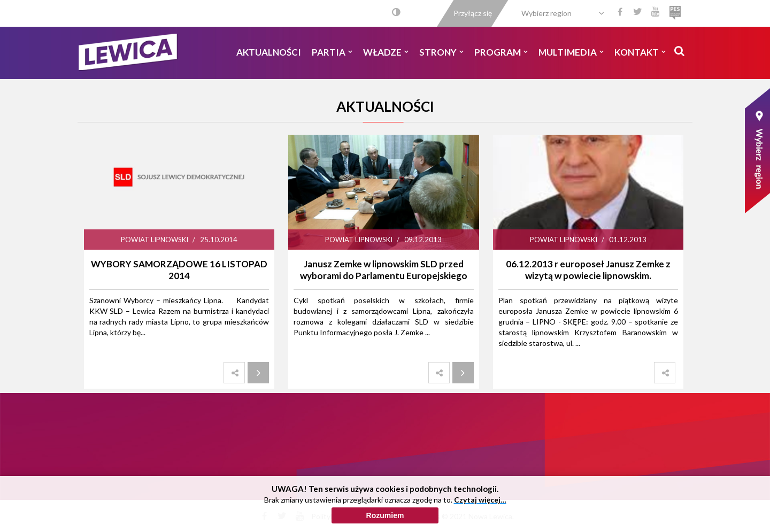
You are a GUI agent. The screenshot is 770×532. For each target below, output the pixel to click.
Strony (441, 52)
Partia (332, 52)
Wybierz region (546, 13)
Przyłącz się (473, 13)
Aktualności (269, 52)
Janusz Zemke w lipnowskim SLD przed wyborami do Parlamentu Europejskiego (384, 270)
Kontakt (640, 52)
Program (501, 52)
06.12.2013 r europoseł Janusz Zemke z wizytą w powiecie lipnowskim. (588, 270)
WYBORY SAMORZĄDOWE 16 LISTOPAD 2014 (179, 270)
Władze (386, 52)
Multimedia (571, 52)
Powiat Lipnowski (155, 240)
